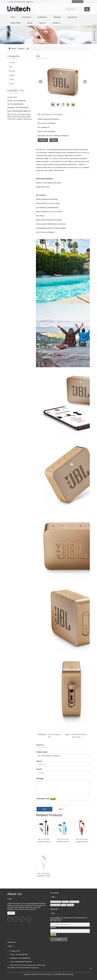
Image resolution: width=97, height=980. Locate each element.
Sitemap (71, 974)
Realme (12, 75)
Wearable (57, 17)
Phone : (40, 761)
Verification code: (43, 799)
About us (42, 23)
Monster (12, 71)
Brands (30, 23)
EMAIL (54, 140)
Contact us (56, 23)
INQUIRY (43, 140)
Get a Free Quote (78, 2)
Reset (61, 809)
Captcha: (53, 927)
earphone (65, 902)
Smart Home (26, 17)
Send (44, 809)
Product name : (43, 752)
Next (85, 82)
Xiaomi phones (55, 905)
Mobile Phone (16, 23)
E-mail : (40, 769)
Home (13, 17)
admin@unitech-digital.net (21, 111)
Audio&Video (42, 17)
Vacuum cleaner (56, 902)
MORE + (11, 913)
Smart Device (72, 17)
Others (12, 79)
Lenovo (12, 63)
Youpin (64, 905)
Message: (40, 778)
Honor (12, 84)
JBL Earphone (74, 902)
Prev (41, 82)
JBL (28, 49)
